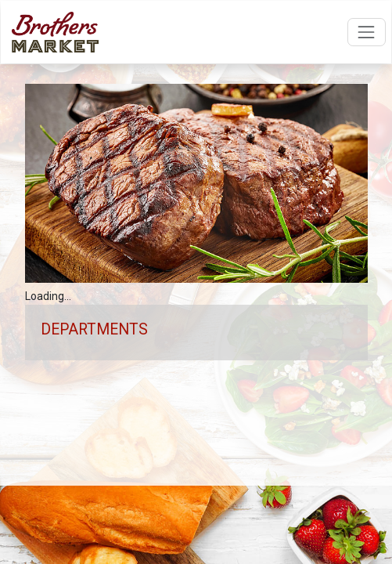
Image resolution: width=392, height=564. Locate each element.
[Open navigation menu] (367, 32)
